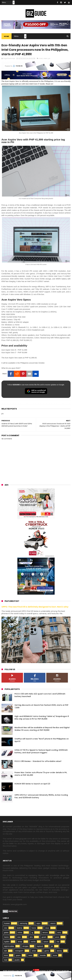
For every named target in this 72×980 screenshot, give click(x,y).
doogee (25, 946)
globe (6, 933)
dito (31, 937)
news (45, 58)
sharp (20, 942)
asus (47, 928)
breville (43, 955)
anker (34, 951)
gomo (47, 951)
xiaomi (53, 923)
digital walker (9, 946)
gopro (18, 955)
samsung (24, 923)
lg (32, 933)
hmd (6, 955)
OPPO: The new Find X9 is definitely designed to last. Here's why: (35, 607)
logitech (40, 946)
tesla (30, 955)
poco (57, 937)
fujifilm (7, 942)
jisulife (17, 960)
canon (46, 942)
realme (19, 928)
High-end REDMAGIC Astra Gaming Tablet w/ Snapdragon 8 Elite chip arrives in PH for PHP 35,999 (42, 718)
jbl (52, 946)
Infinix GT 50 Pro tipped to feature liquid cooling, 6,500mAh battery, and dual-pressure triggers (41, 751)
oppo (38, 923)
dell (5, 951)
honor (34, 928)
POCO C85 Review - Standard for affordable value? (38, 761)
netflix (33, 942)
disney (59, 951)
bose (55, 955)
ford (6, 960)
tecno (6, 937)
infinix (20, 933)
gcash (44, 937)
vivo (6, 928)
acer (41, 58)
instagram (19, 951)
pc (49, 58)
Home (7, 36)
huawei (7, 923)
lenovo (45, 933)
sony (59, 933)
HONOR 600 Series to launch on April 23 (32, 784)
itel (58, 942)
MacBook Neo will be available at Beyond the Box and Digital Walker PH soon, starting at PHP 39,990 (42, 729)
